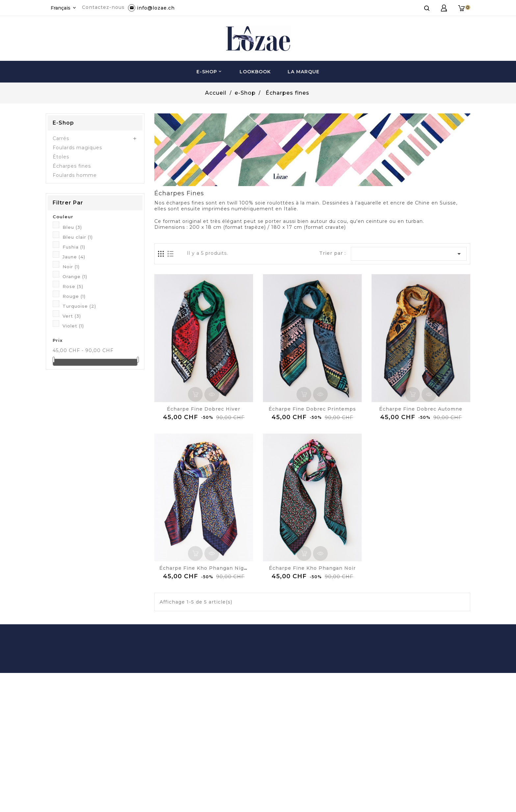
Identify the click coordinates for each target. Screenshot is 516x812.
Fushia (74, 247)
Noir (71, 267)
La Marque (304, 72)
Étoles (61, 157)
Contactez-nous (103, 7)
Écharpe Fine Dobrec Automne (421, 409)
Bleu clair (78, 237)
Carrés (61, 138)
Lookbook (255, 72)
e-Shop (210, 72)
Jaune (74, 257)
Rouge (74, 296)
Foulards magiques (77, 148)
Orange (75, 276)
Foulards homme (75, 175)
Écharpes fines (72, 166)
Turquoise (79, 306)
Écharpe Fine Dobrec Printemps (312, 409)
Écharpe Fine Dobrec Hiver (204, 409)
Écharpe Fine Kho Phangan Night (205, 568)
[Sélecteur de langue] (64, 8)
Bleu (72, 227)
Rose (73, 286)
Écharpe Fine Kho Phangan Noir (312, 568)
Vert (72, 316)
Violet (73, 326)
